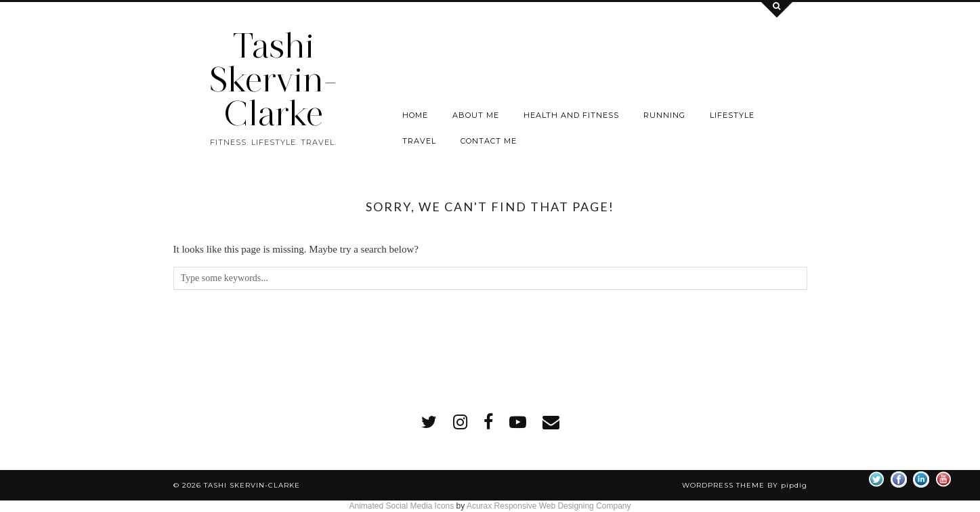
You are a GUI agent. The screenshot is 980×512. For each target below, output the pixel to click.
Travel (419, 141)
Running (664, 115)
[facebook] (488, 422)
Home (415, 115)
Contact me (489, 141)
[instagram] (460, 422)
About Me (476, 115)
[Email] (551, 422)
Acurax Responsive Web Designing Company (549, 506)
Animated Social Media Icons (401, 506)
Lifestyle (732, 115)
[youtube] (518, 422)
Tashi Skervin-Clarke (273, 80)
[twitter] (429, 422)
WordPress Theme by (745, 485)
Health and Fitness (571, 115)
